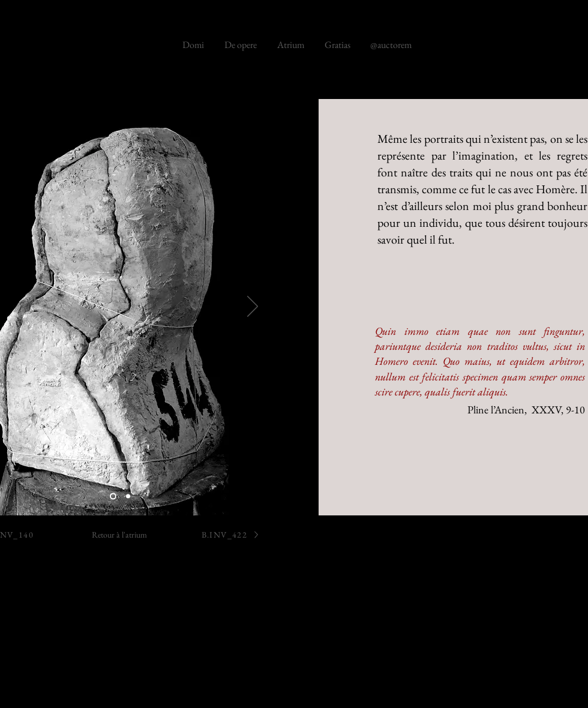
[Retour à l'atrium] (119, 534)
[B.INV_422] (231, 534)
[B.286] (113, 496)
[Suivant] (253, 307)
